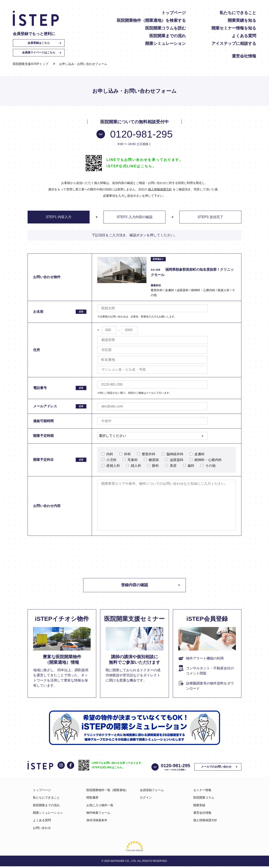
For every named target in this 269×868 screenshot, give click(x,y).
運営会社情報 (244, 56)
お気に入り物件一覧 (100, 807)
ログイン (146, 799)
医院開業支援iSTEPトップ (31, 64)
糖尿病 (151, 460)
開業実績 (199, 807)
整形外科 (146, 454)
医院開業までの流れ (168, 36)
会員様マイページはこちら (39, 52)
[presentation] (134, 553)
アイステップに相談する (234, 43)
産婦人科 (111, 466)
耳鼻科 (130, 460)
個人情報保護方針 (160, 189)
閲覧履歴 (92, 799)
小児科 (109, 460)
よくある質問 (244, 36)
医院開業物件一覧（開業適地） (107, 792)
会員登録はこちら (39, 43)
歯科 (189, 466)
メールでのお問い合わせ (217, 768)
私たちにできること (238, 13)
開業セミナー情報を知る (234, 28)
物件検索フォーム (98, 814)
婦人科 (134, 466)
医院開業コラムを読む (166, 28)
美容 (171, 466)
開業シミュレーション (166, 43)
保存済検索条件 (97, 822)
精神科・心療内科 (206, 460)
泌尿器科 (174, 460)
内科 (107, 454)
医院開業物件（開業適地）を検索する (151, 20)
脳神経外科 (173, 454)
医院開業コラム (204, 799)
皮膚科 (197, 454)
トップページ (174, 13)
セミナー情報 (202, 792)
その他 (208, 466)
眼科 (153, 466)
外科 (125, 454)
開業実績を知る (242, 20)
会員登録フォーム (152, 792)
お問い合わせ (42, 829)
